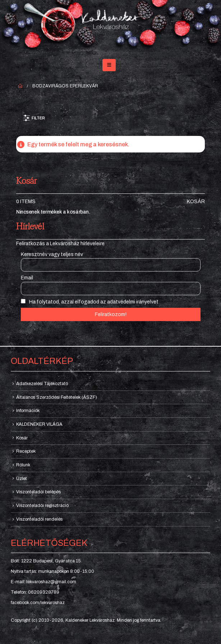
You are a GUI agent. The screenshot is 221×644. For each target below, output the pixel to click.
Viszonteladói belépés (38, 492)
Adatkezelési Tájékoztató (42, 384)
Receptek (26, 451)
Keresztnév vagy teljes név (52, 254)
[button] (109, 65)
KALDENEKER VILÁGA (39, 424)
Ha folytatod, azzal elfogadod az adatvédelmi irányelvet (90, 302)
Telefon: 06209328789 (35, 592)
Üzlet (22, 479)
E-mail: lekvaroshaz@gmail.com (43, 582)
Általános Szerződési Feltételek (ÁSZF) (57, 397)
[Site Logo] (110, 26)
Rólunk (23, 465)
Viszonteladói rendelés (39, 519)
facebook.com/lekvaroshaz (38, 603)
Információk (28, 411)
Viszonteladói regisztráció (42, 506)
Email (27, 278)
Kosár (196, 202)
